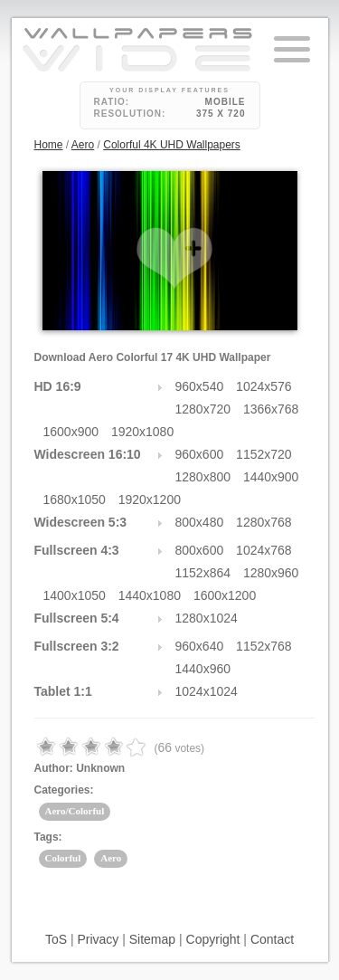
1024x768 (264, 550)
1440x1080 (150, 595)
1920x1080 (142, 432)
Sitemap (152, 939)
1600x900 (71, 432)
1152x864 (203, 573)
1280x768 (264, 522)
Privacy (98, 939)
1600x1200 (225, 595)
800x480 (200, 522)
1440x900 (271, 477)
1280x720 (203, 409)
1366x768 (271, 409)
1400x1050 (75, 595)
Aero (83, 145)
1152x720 (264, 454)
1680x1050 (75, 500)
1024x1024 (207, 691)
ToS (56, 939)
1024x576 (264, 386)
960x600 (200, 454)
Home (49, 145)
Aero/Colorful (75, 811)
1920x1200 (150, 500)
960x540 (200, 386)
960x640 (200, 646)
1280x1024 (207, 618)
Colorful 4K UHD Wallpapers (172, 145)
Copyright (213, 939)
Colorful (63, 858)
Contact (272, 939)
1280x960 (271, 573)
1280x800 (203, 477)
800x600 (200, 550)
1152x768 (264, 646)
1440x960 (203, 669)
